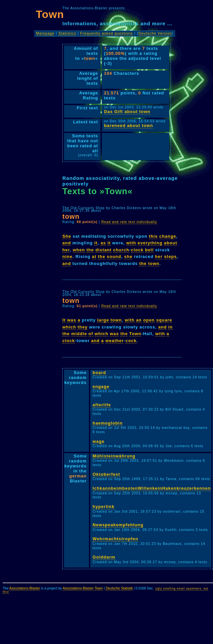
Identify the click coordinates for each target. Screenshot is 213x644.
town (154, 263)
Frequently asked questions (107, 33)
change (168, 236)
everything (150, 243)
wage (99, 441)
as (103, 243)
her (66, 250)
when (79, 250)
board (99, 373)
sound (114, 257)
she (128, 257)
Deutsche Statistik (119, 588)
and (67, 243)
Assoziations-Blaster (25, 588)
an (139, 320)
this (153, 236)
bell (149, 250)
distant (103, 250)
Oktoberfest (106, 474)
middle (79, 334)
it (96, 243)
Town (135, 334)
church (121, 250)
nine (67, 257)
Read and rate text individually (129, 222)
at (94, 257)
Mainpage (45, 33)
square (164, 320)
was (71, 320)
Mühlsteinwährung (114, 456)
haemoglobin (108, 423)
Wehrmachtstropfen (115, 539)
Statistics (67, 33)
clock (137, 250)
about (171, 243)
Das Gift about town (127, 112)
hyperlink (104, 507)
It (64, 320)
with (131, 243)
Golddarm (104, 557)
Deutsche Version (155, 33)
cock (131, 341)
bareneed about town (129, 126)
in (170, 327)
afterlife (102, 405)
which (69, 327)
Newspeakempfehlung (118, 525)
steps (171, 257)
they (83, 327)
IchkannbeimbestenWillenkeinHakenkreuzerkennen (152, 488)
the (90, 250)
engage (101, 386)
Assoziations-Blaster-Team (83, 588)
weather (115, 341)
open (149, 320)
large (103, 320)
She (67, 236)
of (91, 334)
